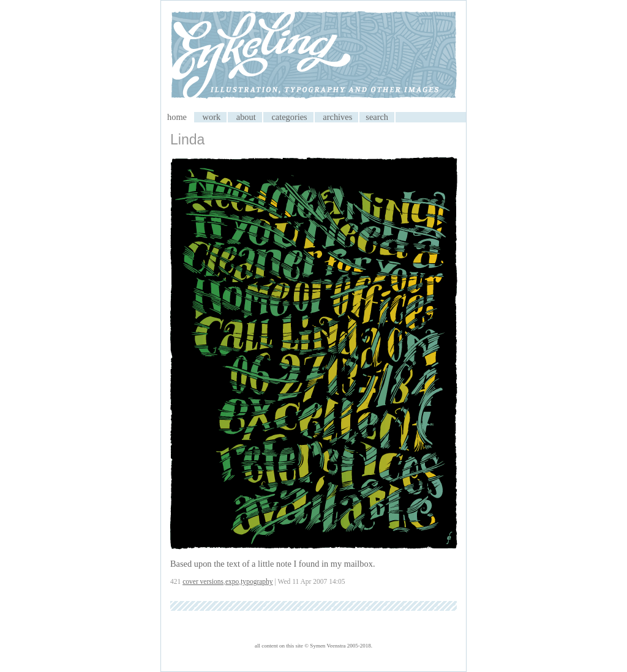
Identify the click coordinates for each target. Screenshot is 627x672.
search (377, 117)
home (177, 117)
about (246, 117)
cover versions (203, 581)
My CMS (313, 56)
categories (289, 117)
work (212, 117)
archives (337, 117)
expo (232, 581)
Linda (187, 140)
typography (257, 581)
